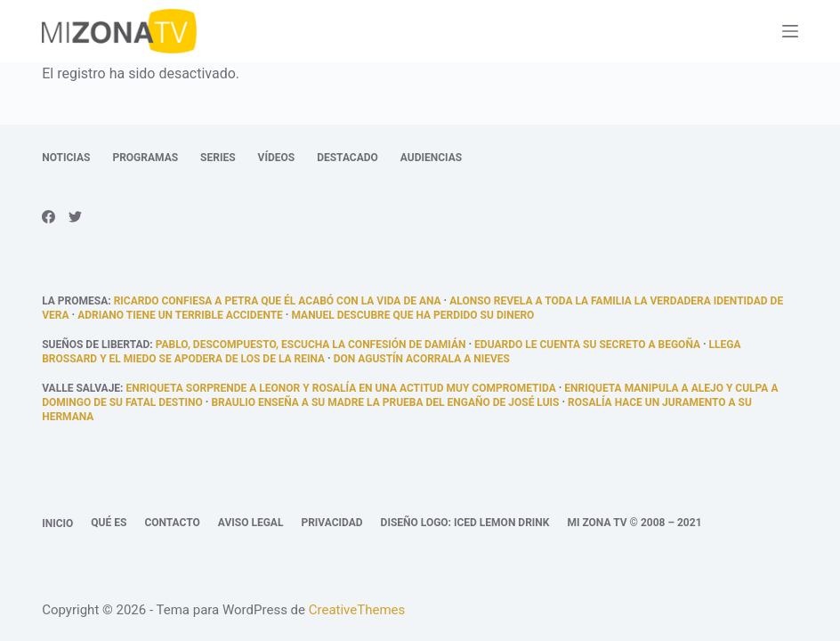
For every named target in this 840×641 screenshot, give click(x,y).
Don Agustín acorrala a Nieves (422, 359)
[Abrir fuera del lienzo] (790, 31)
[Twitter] (75, 217)
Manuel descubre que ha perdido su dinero (412, 315)
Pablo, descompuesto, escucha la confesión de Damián (311, 345)
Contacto (172, 523)
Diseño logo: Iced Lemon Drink (465, 523)
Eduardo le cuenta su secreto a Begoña (587, 345)
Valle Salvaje (81, 388)
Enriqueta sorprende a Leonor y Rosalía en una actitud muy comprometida (340, 388)
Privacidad (331, 523)
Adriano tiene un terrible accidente (180, 315)
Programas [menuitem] (145, 158)
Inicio (57, 523)
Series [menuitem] (218, 158)
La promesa (75, 301)
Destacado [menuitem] (347, 158)
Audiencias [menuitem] (431, 158)
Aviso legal (251, 523)
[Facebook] (48, 217)
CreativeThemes (357, 610)
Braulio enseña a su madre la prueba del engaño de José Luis (385, 402)
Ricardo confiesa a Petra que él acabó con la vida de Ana (278, 301)
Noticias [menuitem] (66, 158)
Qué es (109, 523)
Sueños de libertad (96, 345)
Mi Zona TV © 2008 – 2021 (634, 523)
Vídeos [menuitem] (277, 158)
